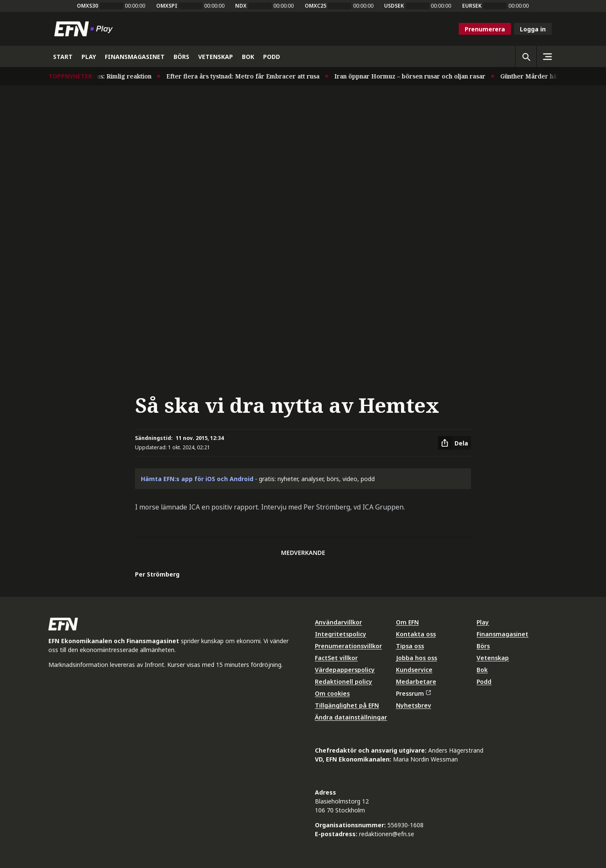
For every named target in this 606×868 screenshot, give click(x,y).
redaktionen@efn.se (387, 834)
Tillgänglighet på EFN (347, 705)
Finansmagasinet (502, 634)
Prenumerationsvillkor (348, 646)
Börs (483, 646)
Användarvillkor (338, 622)
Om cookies (332, 693)
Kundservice (414, 670)
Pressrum (413, 693)
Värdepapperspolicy (345, 670)
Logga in (533, 29)
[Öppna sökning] (526, 56)
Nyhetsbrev (414, 705)
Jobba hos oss (417, 658)
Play (483, 622)
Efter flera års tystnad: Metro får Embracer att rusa (246, 76)
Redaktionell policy (344, 682)
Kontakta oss (416, 634)
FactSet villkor (336, 658)
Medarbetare (416, 682)
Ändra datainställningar (351, 717)
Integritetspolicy (341, 634)
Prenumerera (485, 29)
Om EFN (407, 622)
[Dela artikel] (454, 443)
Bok (482, 670)
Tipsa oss (410, 646)
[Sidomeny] (547, 56)
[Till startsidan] (85, 29)
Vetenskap (493, 658)
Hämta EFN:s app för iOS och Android (197, 479)
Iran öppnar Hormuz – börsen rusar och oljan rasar (413, 76)
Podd (484, 682)
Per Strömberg (157, 574)
